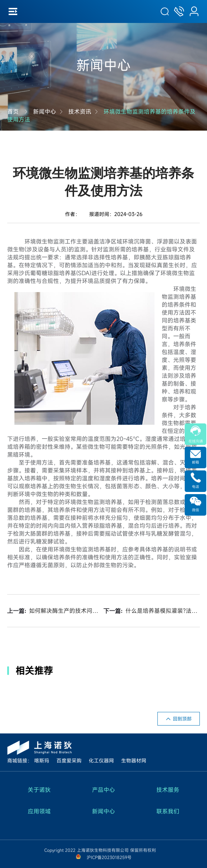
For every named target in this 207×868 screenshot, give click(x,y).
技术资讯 (80, 112)
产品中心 (103, 790)
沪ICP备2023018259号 (109, 857)
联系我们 (168, 811)
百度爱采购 (69, 761)
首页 (13, 112)
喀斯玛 (42, 761)
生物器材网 (134, 761)
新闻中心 (45, 112)
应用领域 (39, 811)
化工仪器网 (101, 761)
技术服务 (168, 790)
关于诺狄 (39, 790)
